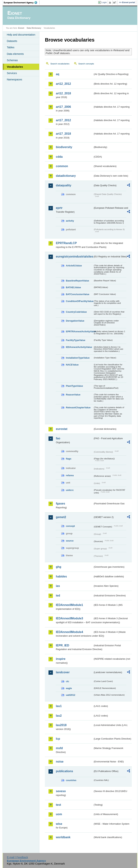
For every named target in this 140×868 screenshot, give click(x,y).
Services (12, 73)
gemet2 (61, 517)
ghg (58, 567)
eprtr (59, 208)
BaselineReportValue (77, 281)
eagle (69, 688)
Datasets (12, 41)
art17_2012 (63, 120)
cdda (59, 157)
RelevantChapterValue (78, 408)
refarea (70, 475)
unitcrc (70, 490)
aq (58, 74)
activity (70, 221)
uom (59, 814)
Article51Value (74, 266)
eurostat (62, 429)
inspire (61, 659)
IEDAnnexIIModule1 (69, 605)
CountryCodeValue (76, 312)
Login (104, 2)
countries (71, 780)
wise (59, 824)
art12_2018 (63, 93)
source (70, 541)
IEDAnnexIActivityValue (79, 347)
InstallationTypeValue (78, 358)
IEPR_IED (62, 645)
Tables (11, 47)
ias (58, 586)
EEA (22, 3)
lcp (58, 739)
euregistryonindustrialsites (74, 257)
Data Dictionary (34, 28)
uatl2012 (70, 695)
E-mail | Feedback (17, 857)
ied (58, 596)
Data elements (15, 54)
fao (58, 438)
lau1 (59, 706)
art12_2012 (63, 84)
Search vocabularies (60, 64)
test (58, 805)
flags (69, 459)
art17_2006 (63, 107)
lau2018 (61, 725)
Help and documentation (21, 35)
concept (70, 526)
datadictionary (66, 176)
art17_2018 (63, 134)
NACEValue (72, 365)
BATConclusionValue (77, 294)
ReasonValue (73, 395)
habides (61, 576)
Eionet (21, 28)
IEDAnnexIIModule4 (69, 632)
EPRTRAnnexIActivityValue (79, 331)
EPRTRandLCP (66, 243)
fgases (60, 504)
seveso (61, 791)
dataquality (63, 185)
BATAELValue (73, 287)
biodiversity (64, 147)
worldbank (63, 837)
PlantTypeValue (74, 386)
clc (67, 681)
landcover (63, 672)
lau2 (59, 716)
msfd (59, 748)
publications (64, 771)
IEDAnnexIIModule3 (69, 618)
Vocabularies (15, 67)
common (62, 166)
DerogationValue (75, 321)
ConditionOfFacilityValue (79, 301)
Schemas (12, 60)
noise (60, 762)
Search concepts (86, 64)
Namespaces (14, 79)
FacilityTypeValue (75, 340)
